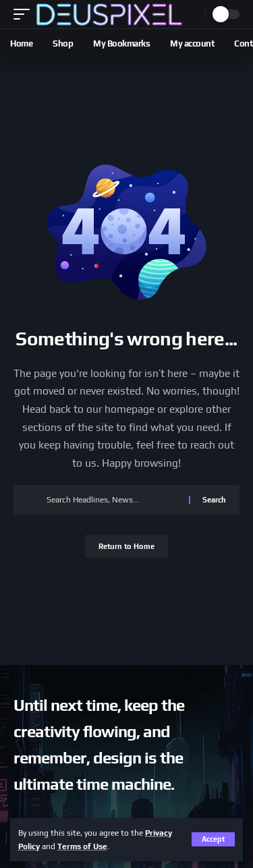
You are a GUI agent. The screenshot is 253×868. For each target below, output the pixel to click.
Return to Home (126, 546)
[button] (213, 839)
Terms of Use (82, 846)
